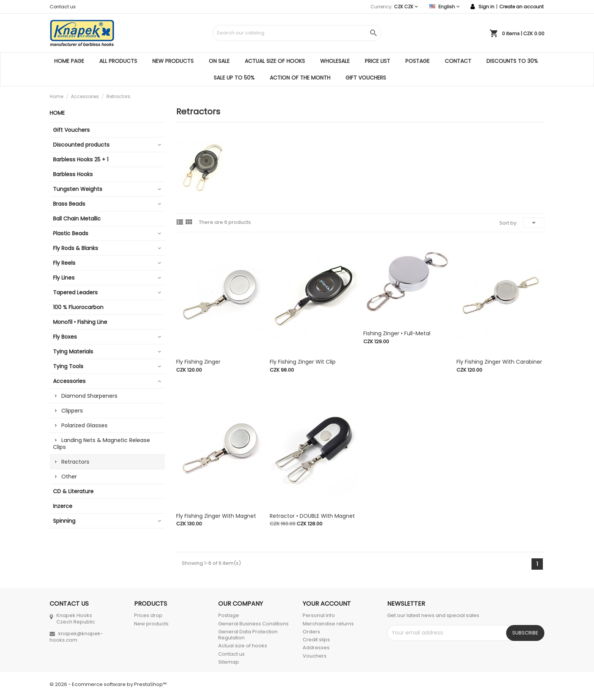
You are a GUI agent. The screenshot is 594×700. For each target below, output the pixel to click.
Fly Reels (64, 263)
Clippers (72, 411)
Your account (327, 604)
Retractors (75, 462)
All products (118, 61)
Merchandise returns (328, 624)
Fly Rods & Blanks (76, 248)
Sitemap (229, 662)
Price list (378, 61)
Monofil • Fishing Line (80, 322)
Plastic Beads (71, 233)
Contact (458, 61)
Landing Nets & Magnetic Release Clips (102, 444)
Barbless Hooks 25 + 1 (81, 159)
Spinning (64, 521)
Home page (69, 61)
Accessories (69, 381)
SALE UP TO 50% (234, 78)
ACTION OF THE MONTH (300, 78)
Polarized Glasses (84, 425)
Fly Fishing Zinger (198, 362)
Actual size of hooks (275, 61)
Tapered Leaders (75, 292)
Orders (311, 632)
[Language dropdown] (444, 7)
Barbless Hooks (73, 174)
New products (173, 61)
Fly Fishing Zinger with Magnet (216, 516)
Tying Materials (73, 352)
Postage (417, 61)
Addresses (316, 648)
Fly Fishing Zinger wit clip (303, 362)
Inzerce (63, 506)
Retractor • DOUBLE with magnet (312, 516)
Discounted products (81, 145)
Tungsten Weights (78, 189)
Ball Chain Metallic (77, 219)
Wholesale (335, 61)
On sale (219, 61)
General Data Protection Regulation (248, 635)
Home (57, 113)
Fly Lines (64, 278)
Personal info (319, 615)
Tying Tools (68, 366)
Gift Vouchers (366, 78)
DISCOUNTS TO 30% (512, 61)
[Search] (297, 33)
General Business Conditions (253, 624)
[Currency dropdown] (406, 7)
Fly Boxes (65, 337)
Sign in (486, 7)
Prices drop (148, 615)
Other (69, 477)
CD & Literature (73, 491)
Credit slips (316, 640)
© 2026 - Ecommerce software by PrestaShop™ (108, 684)
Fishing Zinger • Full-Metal (397, 333)
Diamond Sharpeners (89, 396)
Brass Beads (69, 204)
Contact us (63, 7)
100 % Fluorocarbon (78, 307)
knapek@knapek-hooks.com (76, 637)
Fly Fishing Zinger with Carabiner (499, 362)
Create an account (521, 7)
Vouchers (315, 656)
